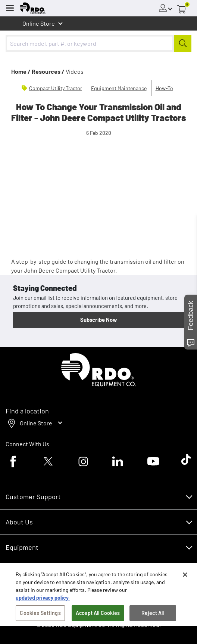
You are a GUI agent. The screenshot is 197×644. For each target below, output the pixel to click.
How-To (164, 88)
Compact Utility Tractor (56, 88)
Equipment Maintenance (119, 88)
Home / (21, 71)
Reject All (153, 617)
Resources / (48, 71)
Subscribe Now (98, 320)
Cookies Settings (40, 617)
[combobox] (98, 43)
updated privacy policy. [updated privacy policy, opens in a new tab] (43, 602)
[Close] (185, 579)
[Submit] (183, 43)
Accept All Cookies (98, 617)
